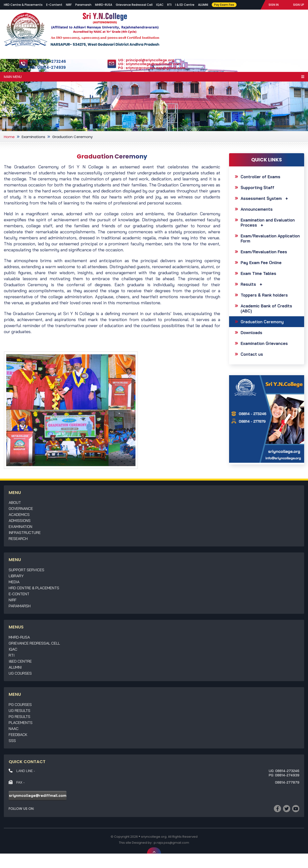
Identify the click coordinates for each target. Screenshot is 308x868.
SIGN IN (274, 5)
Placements (21, 722)
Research (18, 539)
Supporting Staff (257, 187)
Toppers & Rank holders (264, 295)
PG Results (19, 716)
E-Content (54, 5)
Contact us (252, 354)
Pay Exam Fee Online (261, 263)
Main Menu (154, 77)
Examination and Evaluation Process (268, 222)
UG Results (19, 710)
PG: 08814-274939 (48, 67)
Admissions (20, 520)
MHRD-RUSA (104, 5)
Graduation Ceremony (262, 322)
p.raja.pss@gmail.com (171, 843)
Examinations (33, 137)
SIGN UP (299, 5)
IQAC (160, 5)
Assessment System (266, 198)
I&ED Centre (20, 661)
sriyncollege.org (154, 837)
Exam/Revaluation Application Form (270, 238)
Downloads (251, 333)
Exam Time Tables (258, 273)
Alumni (15, 667)
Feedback (18, 735)
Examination (20, 526)
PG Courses (20, 704)
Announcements (257, 209)
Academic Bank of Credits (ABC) (266, 308)
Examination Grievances (264, 343)
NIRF (69, 5)
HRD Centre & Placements (23, 5)
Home (9, 137)
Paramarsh (83, 5)
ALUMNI (203, 5)
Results (253, 284)
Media (14, 582)
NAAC (14, 729)
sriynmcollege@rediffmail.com (38, 795)
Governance (21, 508)
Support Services (26, 570)
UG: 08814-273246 (48, 61)
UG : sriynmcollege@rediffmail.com (150, 64)
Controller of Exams (260, 177)
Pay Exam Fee (224, 5)
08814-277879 (287, 782)
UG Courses (20, 673)
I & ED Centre (185, 5)
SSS (12, 741)
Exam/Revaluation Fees (264, 252)
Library (16, 576)
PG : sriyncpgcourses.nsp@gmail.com (152, 68)
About (15, 502)
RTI (169, 5)
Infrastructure (25, 532)
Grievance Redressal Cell (134, 5)
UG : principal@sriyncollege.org (146, 60)
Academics (19, 514)
